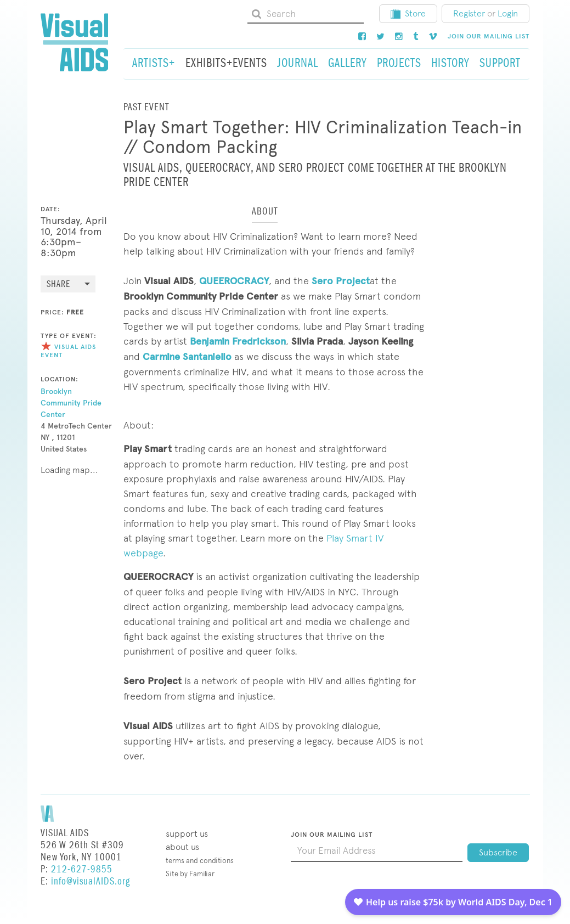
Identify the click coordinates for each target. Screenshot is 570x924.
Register (469, 13)
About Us (182, 847)
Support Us (187, 834)
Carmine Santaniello (187, 357)
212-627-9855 (82, 869)
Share (58, 284)
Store (408, 13)
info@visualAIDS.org (91, 881)
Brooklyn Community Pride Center (71, 403)
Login (508, 13)
